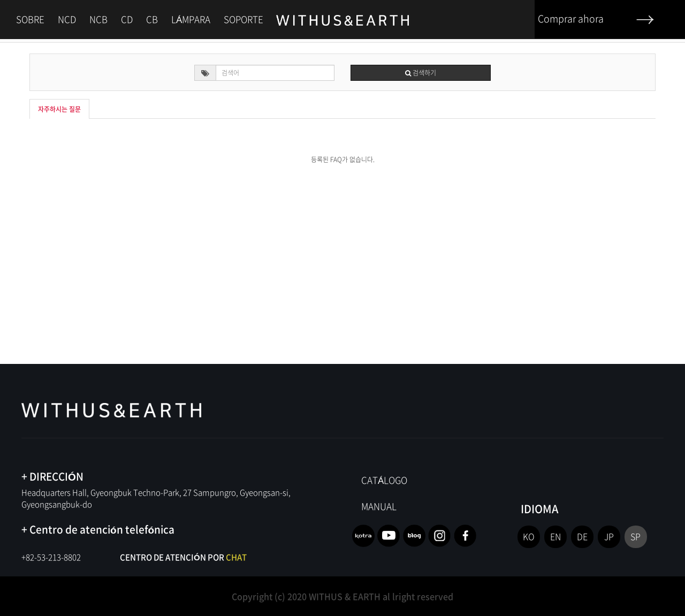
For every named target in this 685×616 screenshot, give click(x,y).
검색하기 (421, 73)
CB (152, 19)
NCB (98, 19)
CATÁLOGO (384, 480)
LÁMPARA (191, 19)
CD (127, 19)
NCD (67, 19)
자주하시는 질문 (59, 109)
